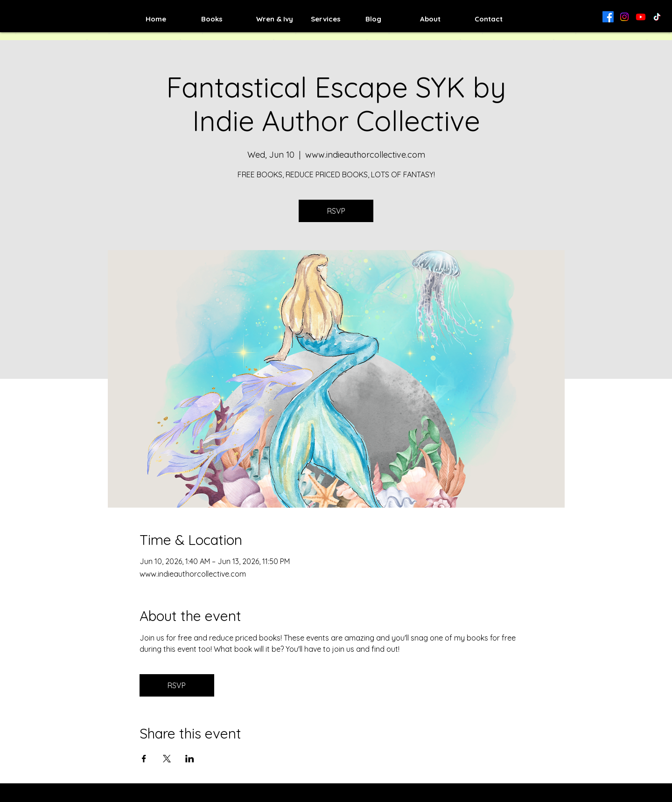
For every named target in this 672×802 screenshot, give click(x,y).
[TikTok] (657, 17)
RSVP (336, 211)
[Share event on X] (167, 759)
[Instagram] (624, 17)
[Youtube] (641, 17)
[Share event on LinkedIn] (190, 759)
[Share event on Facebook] (144, 759)
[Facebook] (608, 17)
